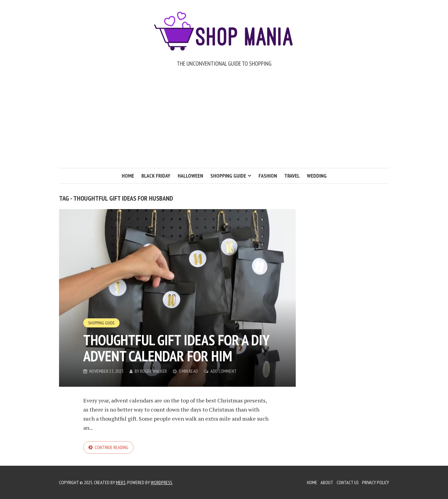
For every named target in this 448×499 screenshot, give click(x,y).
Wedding (317, 176)
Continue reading (112, 447)
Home (128, 176)
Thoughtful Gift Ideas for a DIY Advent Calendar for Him (176, 348)
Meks (121, 482)
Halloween (190, 176)
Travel (292, 176)
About (327, 482)
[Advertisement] (224, 123)
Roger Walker (153, 371)
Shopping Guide (228, 176)
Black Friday (156, 176)
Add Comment (224, 371)
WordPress (161, 482)
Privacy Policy (376, 482)
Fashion (268, 176)
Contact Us (348, 482)
